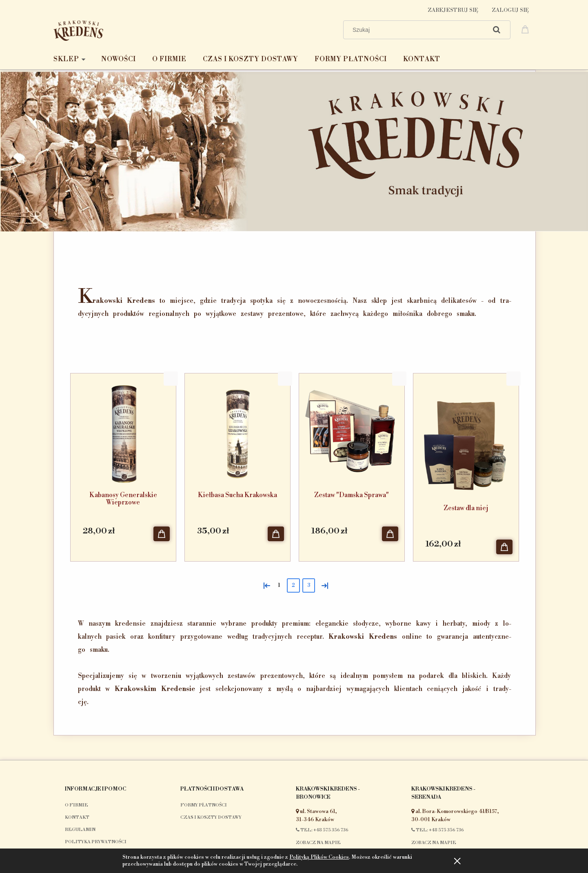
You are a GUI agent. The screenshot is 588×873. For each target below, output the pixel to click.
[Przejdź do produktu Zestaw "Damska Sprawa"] (352, 430)
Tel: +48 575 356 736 (322, 830)
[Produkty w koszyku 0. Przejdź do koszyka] (526, 29)
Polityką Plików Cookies (319, 857)
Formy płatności (204, 805)
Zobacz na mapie (318, 843)
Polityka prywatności (96, 842)
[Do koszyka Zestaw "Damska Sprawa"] (390, 534)
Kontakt (77, 817)
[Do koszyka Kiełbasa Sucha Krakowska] (276, 534)
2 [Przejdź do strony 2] (293, 585)
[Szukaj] (497, 30)
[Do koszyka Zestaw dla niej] (504, 547)
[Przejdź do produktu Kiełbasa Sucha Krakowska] (237, 430)
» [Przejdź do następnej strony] (323, 585)
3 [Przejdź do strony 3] (309, 585)
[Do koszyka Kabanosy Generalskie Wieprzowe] (162, 534)
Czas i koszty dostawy (211, 817)
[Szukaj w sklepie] (417, 30)
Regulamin (80, 830)
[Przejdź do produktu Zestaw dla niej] (466, 437)
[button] (171, 379)
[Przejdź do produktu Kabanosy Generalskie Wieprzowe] (123, 430)
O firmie (77, 805)
